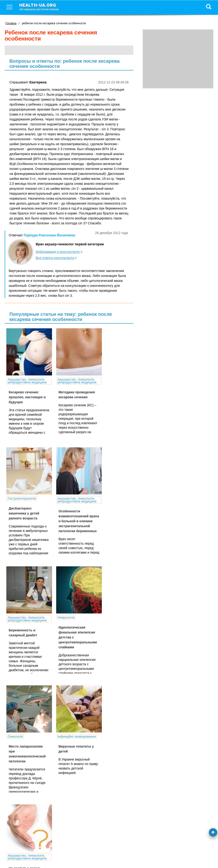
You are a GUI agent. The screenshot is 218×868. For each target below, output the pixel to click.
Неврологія (101, 498)
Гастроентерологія (106, 379)
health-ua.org (43, 7)
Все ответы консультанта (56, 258)
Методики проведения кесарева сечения (65, 403)
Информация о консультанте (59, 252)
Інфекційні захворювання (61, 619)
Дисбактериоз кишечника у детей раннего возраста (108, 394)
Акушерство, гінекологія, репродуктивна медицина (19, 384)
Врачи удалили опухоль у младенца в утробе (67, 761)
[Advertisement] (178, 59)
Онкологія (15, 617)
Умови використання (21, 856)
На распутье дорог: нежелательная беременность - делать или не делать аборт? (109, 646)
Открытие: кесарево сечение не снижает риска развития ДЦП (25, 761)
